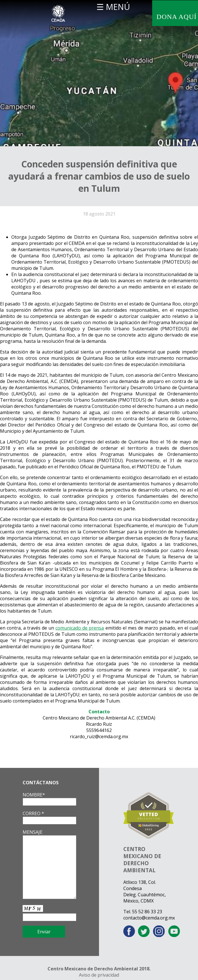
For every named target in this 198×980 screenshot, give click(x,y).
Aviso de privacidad (99, 975)
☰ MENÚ (113, 7)
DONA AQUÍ (177, 17)
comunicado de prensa (80, 628)
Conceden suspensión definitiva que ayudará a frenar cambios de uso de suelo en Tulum (99, 176)
